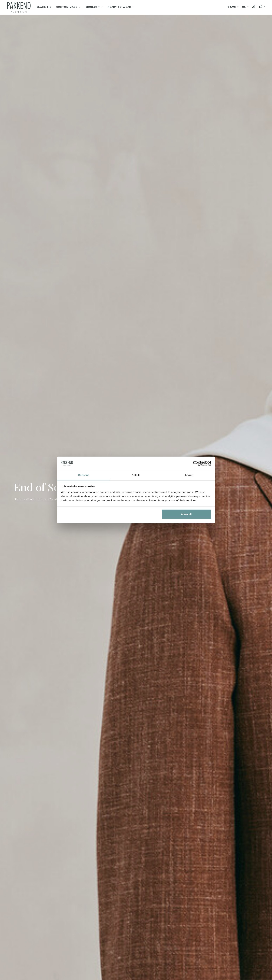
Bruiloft (93, 7)
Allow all (186, 514)
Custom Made (67, 7)
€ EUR (232, 7)
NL (244, 7)
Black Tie (44, 7)
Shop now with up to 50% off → (38, 499)
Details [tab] (136, 475)
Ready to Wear (119, 7)
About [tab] (189, 475)
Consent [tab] (83, 475)
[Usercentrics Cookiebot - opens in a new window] (196, 463)
